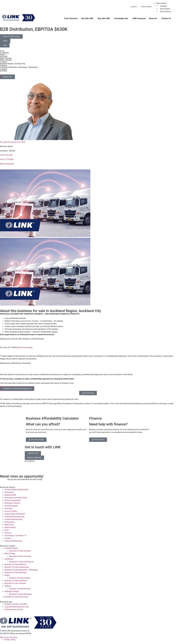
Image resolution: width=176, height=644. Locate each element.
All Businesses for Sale (14, 609)
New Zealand (161, 3)
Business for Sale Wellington (20, 594)
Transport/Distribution (13, 541)
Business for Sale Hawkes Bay (17, 567)
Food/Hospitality (11, 506)
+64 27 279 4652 (7, 159)
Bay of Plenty (10, 554)
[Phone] (114, 7)
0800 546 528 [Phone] (121, 7)
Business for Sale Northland (16, 572)
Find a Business (71, 18)
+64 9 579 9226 (6, 155)
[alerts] (3, 481)
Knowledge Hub (121, 18)
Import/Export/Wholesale (15, 514)
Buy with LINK (104, 18)
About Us (153, 18)
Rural (7, 530)
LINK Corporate (139, 18)
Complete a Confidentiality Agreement (17, 388)
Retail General (10, 527)
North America (166, 11)
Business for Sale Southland (16, 581)
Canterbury (9, 559)
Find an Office (146, 7)
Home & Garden (11, 511)
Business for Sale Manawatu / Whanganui (21, 570)
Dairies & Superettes (13, 500)
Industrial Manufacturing (14, 517)
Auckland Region (11, 548)
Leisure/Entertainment (13, 519)
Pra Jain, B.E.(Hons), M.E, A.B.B (13, 142)
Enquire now (7, 77)
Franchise (8, 508)
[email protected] (26, 347)
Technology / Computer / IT (16, 536)
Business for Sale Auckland (20, 551)
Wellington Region (12, 591)
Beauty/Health (10, 495)
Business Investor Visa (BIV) (16, 604)
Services (8, 533)
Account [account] (134, 7)
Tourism (8, 538)
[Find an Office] (140, 7)
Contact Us (166, 18)
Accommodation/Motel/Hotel (16, 490)
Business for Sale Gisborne (15, 564)
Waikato (8, 586)
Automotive (9, 492)
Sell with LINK (87, 18)
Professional (10, 522)
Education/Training (12, 503)
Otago (7, 575)
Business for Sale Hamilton (20, 589)
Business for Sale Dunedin (20, 578)
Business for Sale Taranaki (15, 583)
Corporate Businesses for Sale (17, 607)
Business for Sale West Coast (16, 597)
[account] (129, 7)
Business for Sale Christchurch (21, 562)
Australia (163, 6)
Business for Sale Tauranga (20, 556)
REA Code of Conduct (9, 637)
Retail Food (9, 525)
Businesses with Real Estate (16, 498)
